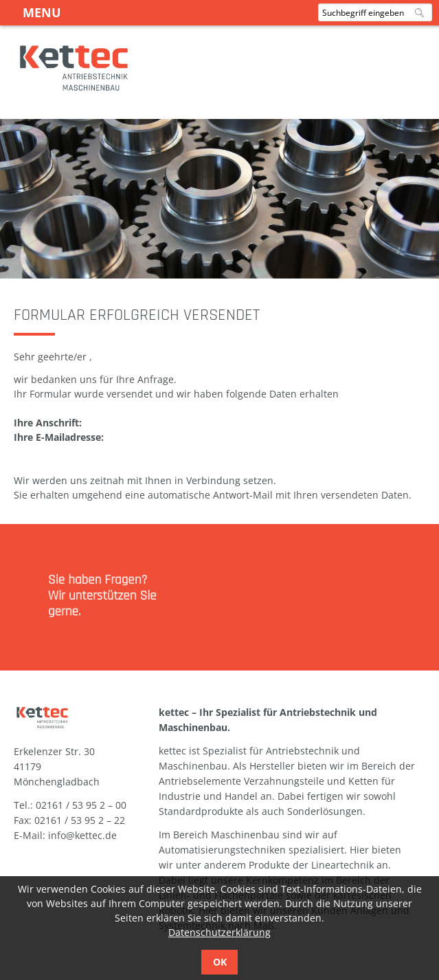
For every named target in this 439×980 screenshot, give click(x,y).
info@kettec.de (82, 835)
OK (220, 962)
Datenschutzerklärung (219, 932)
